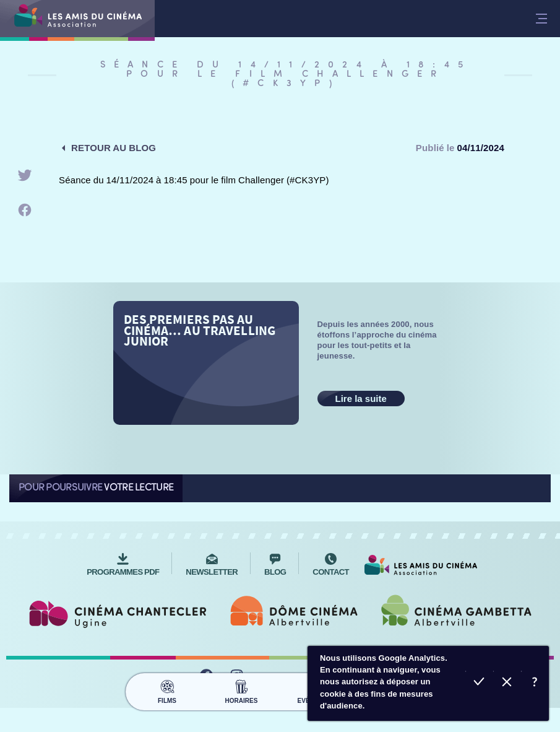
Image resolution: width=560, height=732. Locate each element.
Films (167, 690)
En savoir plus (535, 683)
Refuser (507, 683)
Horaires (242, 690)
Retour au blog (114, 148)
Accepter (479, 683)
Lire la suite (361, 399)
